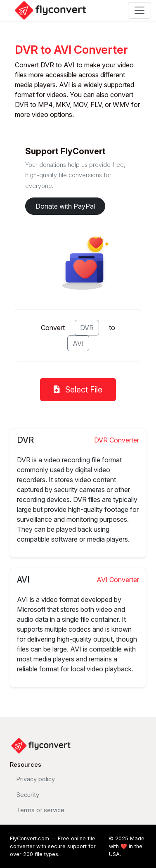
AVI (78, 343)
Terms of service (40, 810)
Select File (78, 390)
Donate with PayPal (65, 206)
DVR (87, 328)
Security (28, 795)
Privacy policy (36, 779)
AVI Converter (118, 580)
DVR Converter (117, 440)
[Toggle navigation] (139, 10)
